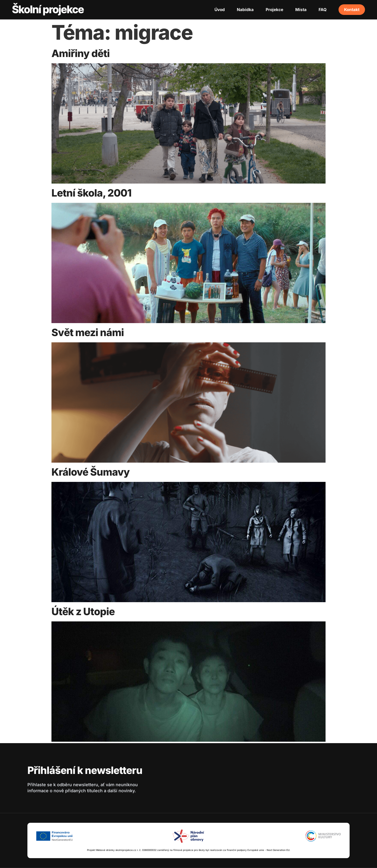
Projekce (274, 10)
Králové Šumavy (91, 472)
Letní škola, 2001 (91, 193)
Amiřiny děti (81, 53)
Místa (301, 10)
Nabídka (245, 10)
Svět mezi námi (88, 332)
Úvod (220, 10)
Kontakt (352, 10)
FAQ (323, 10)
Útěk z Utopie (83, 611)
